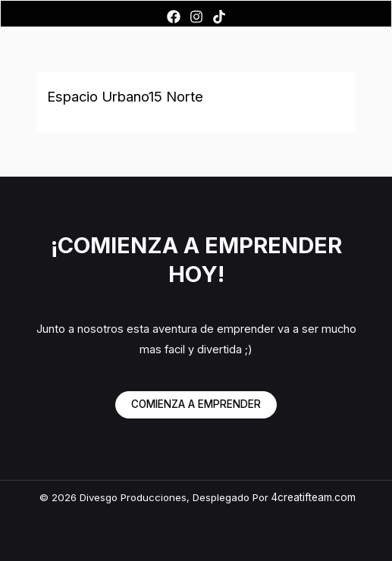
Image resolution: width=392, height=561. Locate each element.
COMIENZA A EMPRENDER (196, 404)
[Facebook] (174, 17)
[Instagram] (196, 17)
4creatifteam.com (314, 497)
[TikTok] (219, 17)
